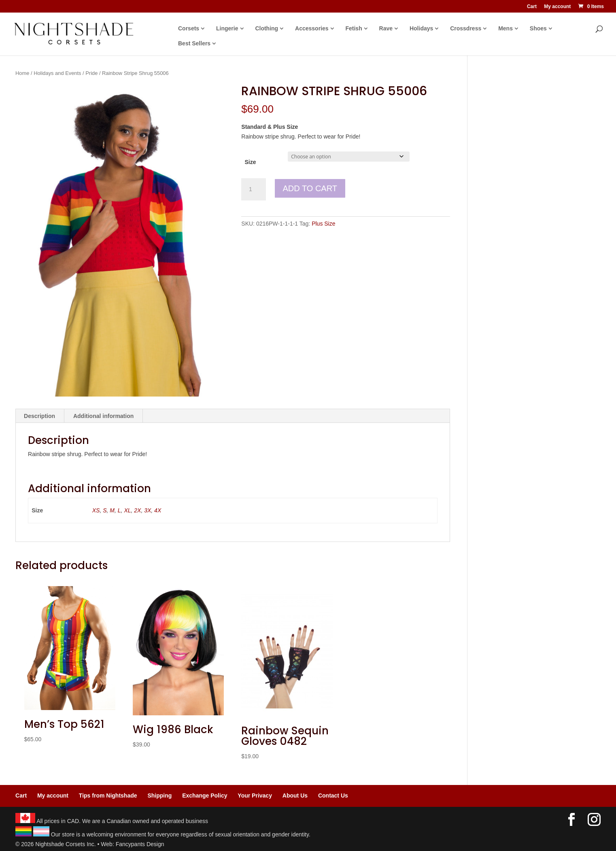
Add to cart (310, 188)
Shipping (159, 796)
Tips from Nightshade (108, 796)
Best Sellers (194, 44)
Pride (91, 73)
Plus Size (323, 224)
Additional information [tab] (103, 416)
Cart (532, 7)
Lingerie (227, 29)
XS (96, 510)
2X (137, 510)
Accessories (312, 29)
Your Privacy (255, 796)
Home (22, 73)
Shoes (538, 29)
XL (127, 510)
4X (158, 510)
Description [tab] (39, 416)
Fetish (354, 29)
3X (148, 510)
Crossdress (466, 29)
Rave (386, 29)
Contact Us (333, 796)
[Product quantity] (253, 190)
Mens (506, 29)
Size (251, 162)
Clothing (267, 29)
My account (557, 7)
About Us (295, 796)
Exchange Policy (205, 796)
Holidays (421, 29)
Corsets (189, 29)
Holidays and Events (57, 73)
